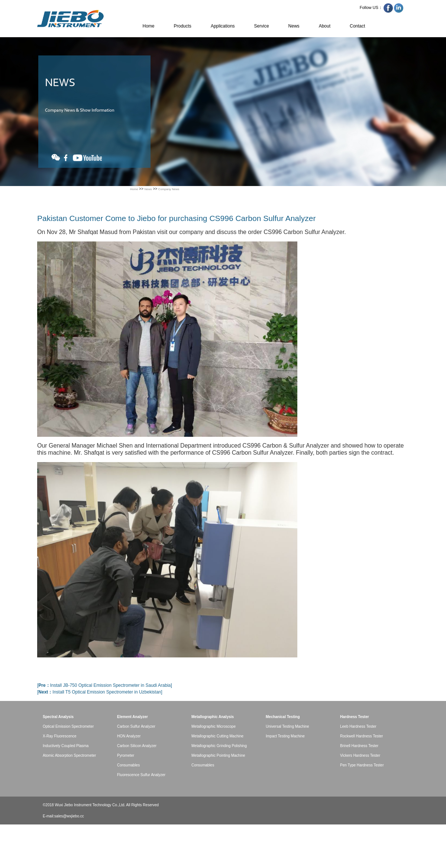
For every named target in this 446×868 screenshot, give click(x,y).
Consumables (128, 765)
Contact (357, 26)
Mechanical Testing (283, 717)
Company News (169, 189)
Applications (223, 26)
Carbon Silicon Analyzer (137, 746)
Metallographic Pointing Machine (218, 755)
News (294, 26)
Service (262, 26)
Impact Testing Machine (285, 736)
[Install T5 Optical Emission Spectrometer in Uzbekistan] (100, 692)
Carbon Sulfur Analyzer (136, 726)
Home (149, 26)
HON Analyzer (129, 736)
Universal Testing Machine (287, 726)
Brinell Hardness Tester (359, 746)
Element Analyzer (132, 717)
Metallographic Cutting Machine (217, 736)
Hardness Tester (355, 717)
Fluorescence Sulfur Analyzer (141, 775)
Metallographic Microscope (214, 726)
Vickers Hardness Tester (360, 755)
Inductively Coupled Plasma (66, 746)
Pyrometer (126, 755)
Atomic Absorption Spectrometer (69, 755)
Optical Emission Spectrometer (68, 726)
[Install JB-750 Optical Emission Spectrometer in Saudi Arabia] (105, 685)
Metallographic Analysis (213, 717)
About (325, 26)
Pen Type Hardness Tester (362, 765)
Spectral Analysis (58, 717)
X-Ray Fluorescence (60, 736)
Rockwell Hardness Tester (361, 736)
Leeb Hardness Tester (358, 726)
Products (183, 26)
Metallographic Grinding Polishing (219, 746)
